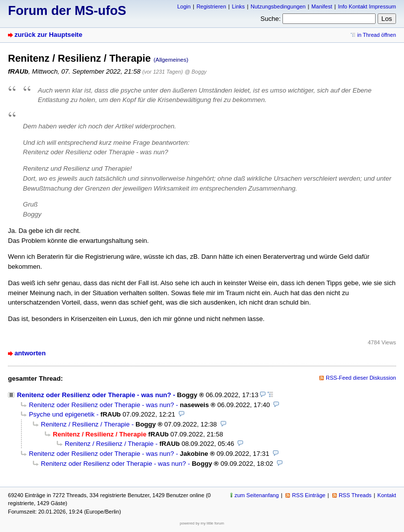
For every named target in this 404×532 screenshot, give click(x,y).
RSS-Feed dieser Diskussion (361, 378)
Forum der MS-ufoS (67, 10)
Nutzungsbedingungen (278, 6)
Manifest (322, 6)
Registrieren (211, 6)
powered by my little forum (202, 523)
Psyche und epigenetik (62, 414)
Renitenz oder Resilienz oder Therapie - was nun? (94, 395)
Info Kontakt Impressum (367, 6)
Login (184, 6)
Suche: (271, 19)
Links (239, 6)
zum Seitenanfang (257, 495)
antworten (30, 353)
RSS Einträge (309, 495)
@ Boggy (196, 72)
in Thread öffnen (377, 35)
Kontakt (387, 495)
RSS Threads (355, 495)
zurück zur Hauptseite (48, 35)
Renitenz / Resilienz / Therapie (85, 424)
